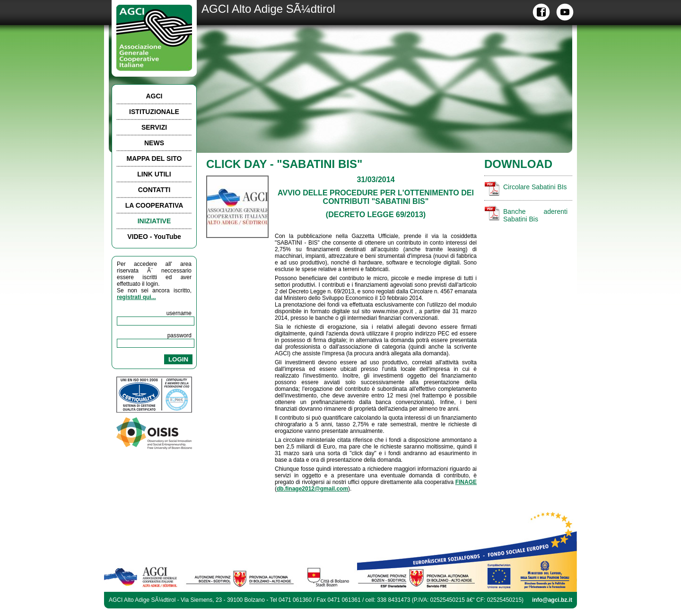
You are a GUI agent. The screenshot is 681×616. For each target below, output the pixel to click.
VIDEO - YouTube (154, 237)
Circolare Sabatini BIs (535, 187)
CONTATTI (154, 190)
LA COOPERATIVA (154, 205)
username (179, 313)
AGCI (154, 96)
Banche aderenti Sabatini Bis (535, 215)
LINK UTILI (154, 174)
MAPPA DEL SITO (154, 158)
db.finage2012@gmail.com (312, 489)
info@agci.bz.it (552, 600)
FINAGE (466, 482)
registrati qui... (136, 297)
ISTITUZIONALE (154, 112)
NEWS (154, 143)
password (179, 335)
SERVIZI (154, 127)
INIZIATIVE (154, 221)
